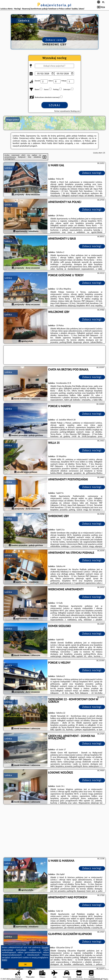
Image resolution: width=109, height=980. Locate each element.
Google (45, 947)
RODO (5, 960)
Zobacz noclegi (92, 173)
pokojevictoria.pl (55, 5)
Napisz (106, 979)
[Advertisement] (55, 831)
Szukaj (55, 105)
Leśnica (8, 168)
